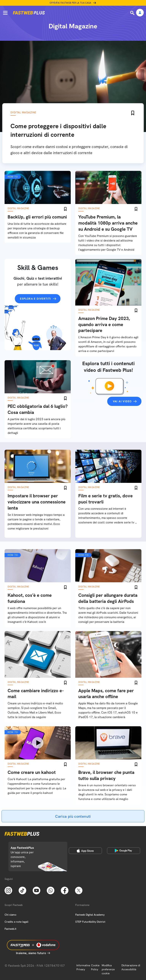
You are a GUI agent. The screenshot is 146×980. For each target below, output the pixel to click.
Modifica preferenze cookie (108, 969)
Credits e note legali (16, 922)
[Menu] (5, 13)
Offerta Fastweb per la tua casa (71, 3)
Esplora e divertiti (36, 299)
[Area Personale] (140, 13)
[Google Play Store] (124, 851)
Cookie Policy (95, 967)
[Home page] (29, 13)
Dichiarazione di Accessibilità (131, 967)
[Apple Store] (85, 851)
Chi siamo (10, 915)
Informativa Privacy (83, 967)
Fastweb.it (10, 929)
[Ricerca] (133, 13)
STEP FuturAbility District (90, 922)
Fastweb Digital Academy (90, 915)
